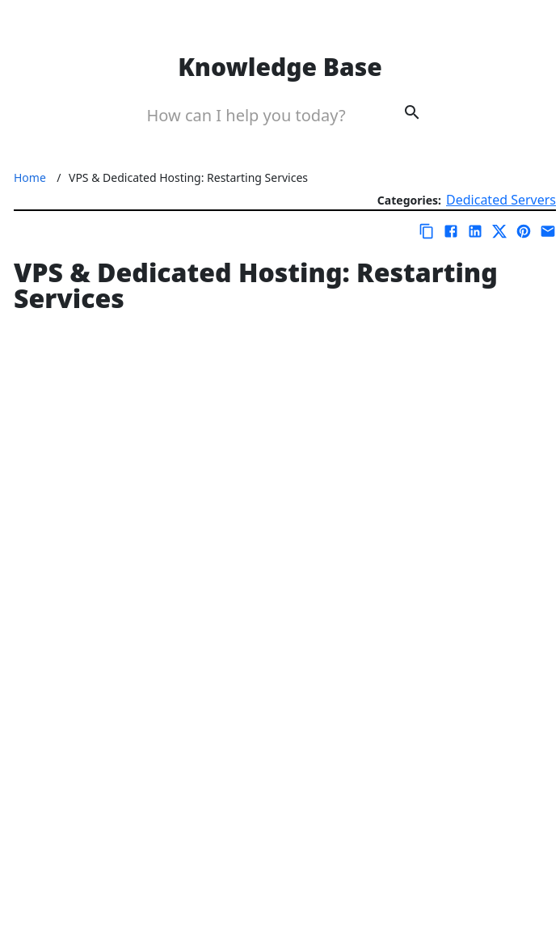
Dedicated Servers (501, 200)
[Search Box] (257, 115)
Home (30, 177)
